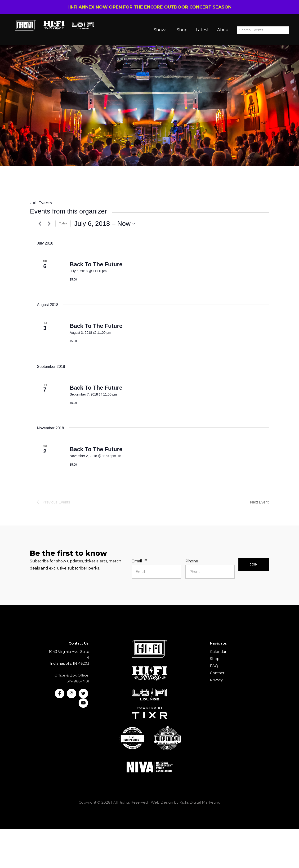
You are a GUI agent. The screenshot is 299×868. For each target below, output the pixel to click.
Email (137, 561)
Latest (202, 30)
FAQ (214, 666)
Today (63, 223)
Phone (192, 561)
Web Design (162, 802)
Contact (217, 673)
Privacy (216, 680)
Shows (161, 30)
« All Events (41, 203)
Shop (182, 30)
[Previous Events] (40, 224)
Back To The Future (96, 264)
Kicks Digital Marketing (200, 802)
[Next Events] (49, 224)
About (224, 30)
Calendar (218, 652)
